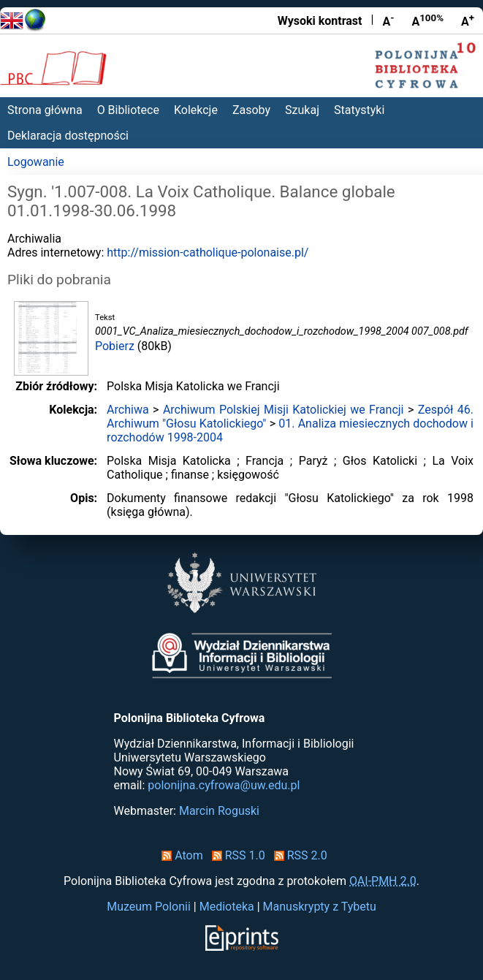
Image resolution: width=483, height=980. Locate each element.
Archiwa (128, 410)
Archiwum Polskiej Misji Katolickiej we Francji (284, 410)
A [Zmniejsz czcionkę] (388, 20)
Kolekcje (196, 110)
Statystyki (359, 110)
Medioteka (227, 907)
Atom (179, 855)
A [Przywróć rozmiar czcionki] (427, 20)
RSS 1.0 (236, 855)
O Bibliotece (128, 110)
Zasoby (251, 110)
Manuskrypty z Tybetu (320, 907)
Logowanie (36, 162)
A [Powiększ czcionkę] (468, 20)
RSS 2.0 (298, 855)
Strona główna (45, 110)
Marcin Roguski (219, 811)
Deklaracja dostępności (68, 136)
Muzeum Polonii (149, 907)
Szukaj (302, 110)
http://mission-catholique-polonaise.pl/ (208, 252)
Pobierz (115, 346)
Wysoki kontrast (320, 21)
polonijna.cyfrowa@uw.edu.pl (224, 785)
